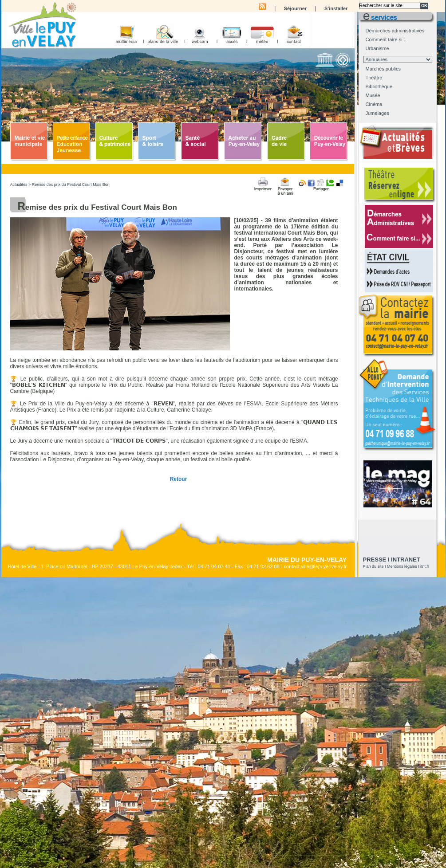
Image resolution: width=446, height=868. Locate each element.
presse (375, 560)
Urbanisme (377, 48)
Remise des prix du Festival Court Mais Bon (71, 185)
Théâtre (374, 78)
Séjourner (295, 8)
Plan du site (373, 566)
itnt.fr (425, 566)
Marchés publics (383, 69)
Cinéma (374, 104)
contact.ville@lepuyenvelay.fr (315, 566)
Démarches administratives (395, 31)
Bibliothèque (379, 86)
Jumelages (377, 113)
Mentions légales (402, 566)
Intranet (406, 560)
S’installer (336, 8)
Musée (373, 95)
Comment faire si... (386, 39)
